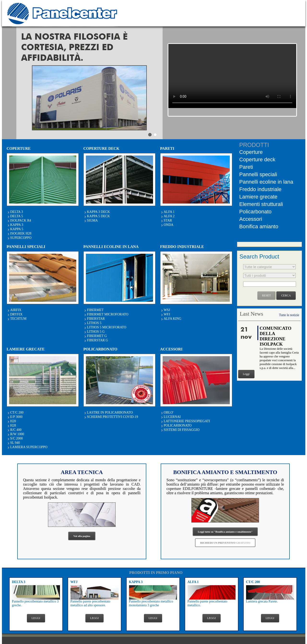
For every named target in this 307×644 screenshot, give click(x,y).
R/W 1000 (17, 434)
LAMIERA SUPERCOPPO (29, 447)
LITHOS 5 (94, 323)
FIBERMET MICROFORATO (108, 314)
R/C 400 (16, 430)
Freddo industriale (260, 189)
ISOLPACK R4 (21, 220)
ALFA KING (173, 319)
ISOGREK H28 (21, 233)
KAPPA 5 (17, 229)
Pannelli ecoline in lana (266, 182)
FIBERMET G (97, 336)
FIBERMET (95, 310)
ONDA (169, 225)
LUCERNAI (172, 417)
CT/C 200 (17, 412)
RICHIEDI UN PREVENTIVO (225, 543)
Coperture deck (257, 159)
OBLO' (169, 412)
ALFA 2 (169, 216)
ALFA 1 (169, 212)
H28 (13, 425)
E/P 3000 (16, 417)
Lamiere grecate (258, 197)
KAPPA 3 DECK (99, 212)
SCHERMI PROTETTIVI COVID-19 (113, 417)
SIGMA (92, 220)
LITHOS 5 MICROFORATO (107, 327)
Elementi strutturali (261, 204)
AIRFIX (16, 310)
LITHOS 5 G (96, 332)
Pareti (246, 167)
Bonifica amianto (259, 226)
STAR (168, 220)
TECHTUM (18, 319)
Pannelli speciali (258, 174)
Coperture (251, 152)
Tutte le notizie (289, 315)
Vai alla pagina (82, 536)
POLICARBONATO (178, 425)
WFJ (167, 314)
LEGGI (36, 618)
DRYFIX (16, 314)
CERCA (286, 295)
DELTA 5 (17, 216)
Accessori (251, 219)
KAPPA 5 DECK (99, 216)
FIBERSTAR (96, 319)
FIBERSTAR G (98, 340)
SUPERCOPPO (21, 238)
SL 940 (15, 443)
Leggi (246, 374)
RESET (267, 295)
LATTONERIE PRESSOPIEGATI (187, 421)
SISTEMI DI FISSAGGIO (182, 430)
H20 (13, 421)
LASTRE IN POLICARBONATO (110, 412)
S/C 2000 (17, 438)
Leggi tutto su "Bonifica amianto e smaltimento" (225, 532)
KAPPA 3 (17, 225)
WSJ (167, 310)
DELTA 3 (17, 212)
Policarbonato (256, 212)
